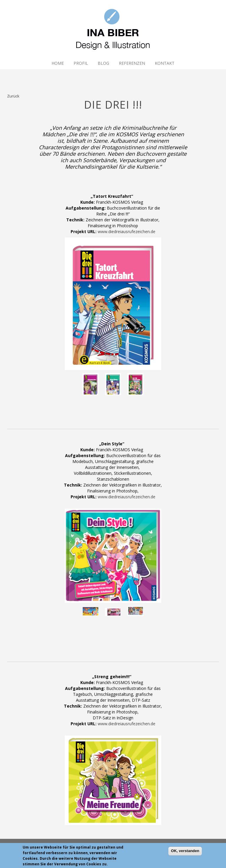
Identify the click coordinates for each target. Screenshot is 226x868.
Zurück (13, 96)
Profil (81, 63)
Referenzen (132, 63)
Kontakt (165, 63)
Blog (103, 63)
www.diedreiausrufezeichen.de (127, 231)
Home (58, 63)
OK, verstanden (185, 853)
